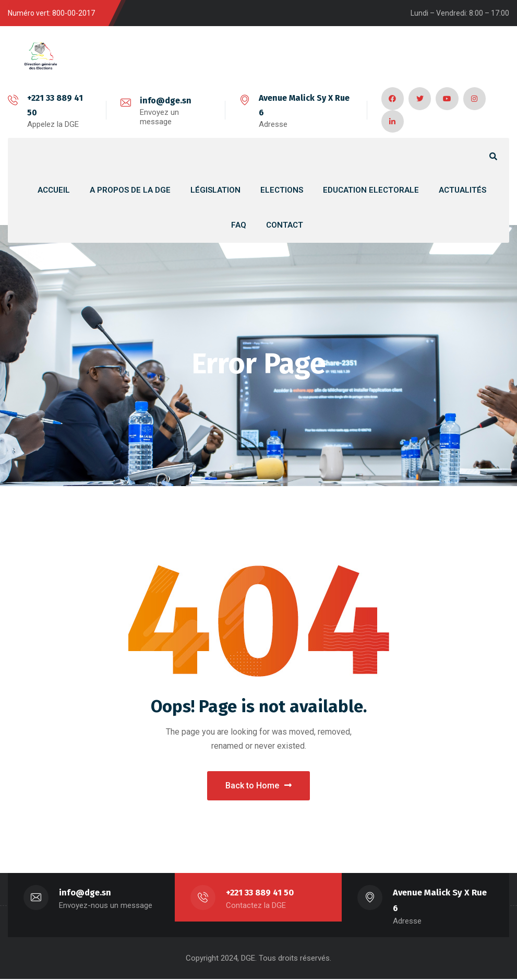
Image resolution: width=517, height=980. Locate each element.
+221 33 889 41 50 (260, 894)
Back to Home (258, 786)
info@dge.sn (165, 101)
